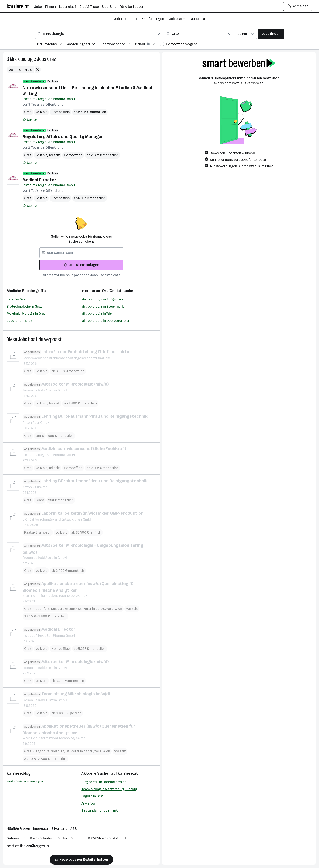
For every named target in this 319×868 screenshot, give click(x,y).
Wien (118, 609)
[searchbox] (81, 253)
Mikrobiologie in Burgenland (103, 299)
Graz (52, 59)
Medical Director (39, 180)
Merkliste (198, 19)
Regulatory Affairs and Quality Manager (63, 137)
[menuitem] (52, 45)
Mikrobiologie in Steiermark (103, 306)
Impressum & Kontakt (50, 829)
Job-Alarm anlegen (81, 265)
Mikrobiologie (23, 59)
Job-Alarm (177, 19)
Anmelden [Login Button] (298, 6)
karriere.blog (19, 773)
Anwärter (88, 803)
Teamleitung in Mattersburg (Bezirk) (109, 789)
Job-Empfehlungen (149, 19)
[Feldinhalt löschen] (159, 34)
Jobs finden (271, 34)
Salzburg (58, 751)
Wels (111, 609)
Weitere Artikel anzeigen (25, 781)
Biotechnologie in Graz (24, 306)
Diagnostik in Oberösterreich (104, 782)
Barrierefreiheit (42, 838)
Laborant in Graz (19, 321)
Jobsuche (122, 19)
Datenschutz (17, 838)
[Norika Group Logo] (28, 847)
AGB (74, 829)
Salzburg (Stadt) (64, 609)
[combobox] (99, 34)
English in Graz (93, 796)
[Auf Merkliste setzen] (30, 120)
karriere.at (128, 773)
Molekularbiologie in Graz (26, 314)
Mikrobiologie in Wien (97, 314)
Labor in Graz (17, 299)
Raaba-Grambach (38, 532)
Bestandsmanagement (100, 811)
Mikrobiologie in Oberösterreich (106, 321)
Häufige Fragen (18, 829)
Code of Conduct (71, 838)
